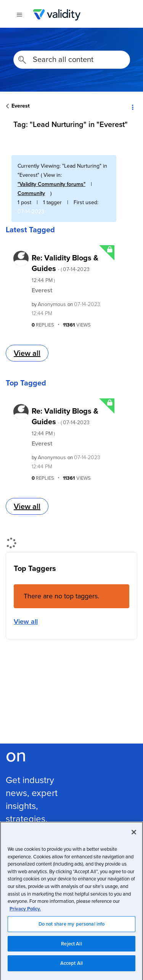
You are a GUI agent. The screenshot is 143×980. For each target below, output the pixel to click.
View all (27, 353)
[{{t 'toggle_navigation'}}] (19, 15)
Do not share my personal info (72, 928)
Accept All (71, 967)
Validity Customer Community (57, 15)
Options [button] (132, 106)
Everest (21, 106)
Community (31, 193)
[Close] (134, 836)
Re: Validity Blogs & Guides (65, 268)
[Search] (72, 60)
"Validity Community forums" (51, 184)
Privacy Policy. (25, 912)
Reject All (71, 947)
